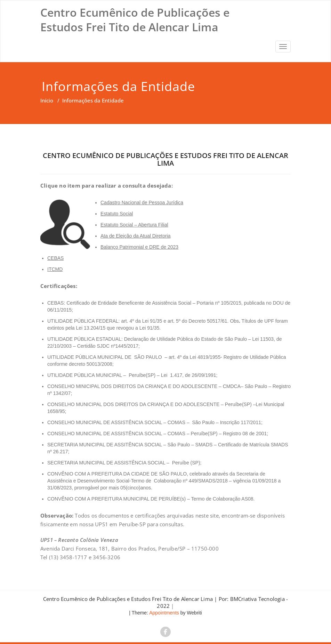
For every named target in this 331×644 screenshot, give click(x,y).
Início (47, 100)
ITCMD (55, 269)
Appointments (164, 613)
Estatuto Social (117, 214)
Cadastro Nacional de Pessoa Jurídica (142, 203)
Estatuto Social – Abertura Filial (134, 225)
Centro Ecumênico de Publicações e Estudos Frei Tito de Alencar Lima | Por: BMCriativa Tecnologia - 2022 (166, 602)
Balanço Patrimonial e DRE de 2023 (139, 247)
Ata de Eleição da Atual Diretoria (136, 236)
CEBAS (55, 258)
